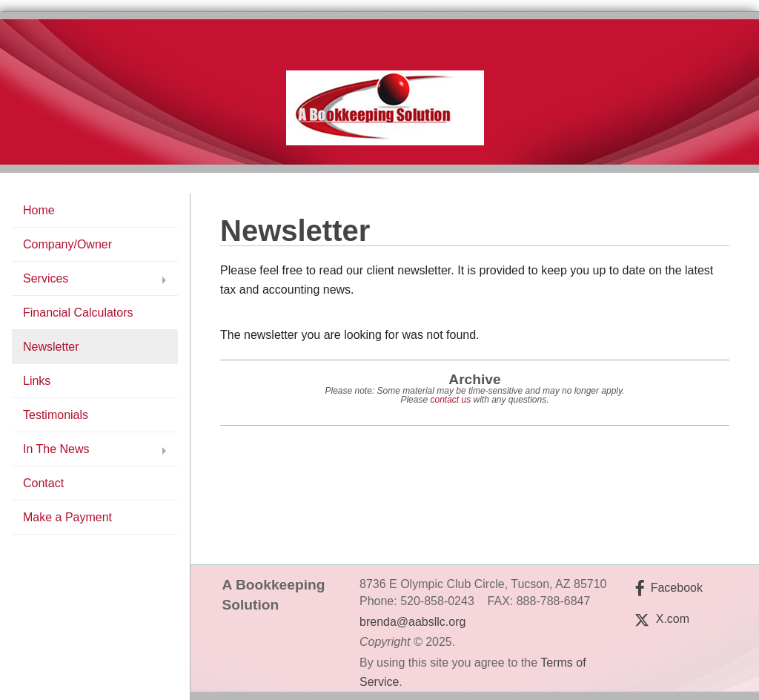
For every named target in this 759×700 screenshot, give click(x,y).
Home (39, 210)
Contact (43, 483)
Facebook (677, 588)
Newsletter (51, 347)
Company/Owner (67, 244)
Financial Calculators (78, 313)
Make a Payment (67, 517)
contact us (450, 400)
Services (46, 278)
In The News (56, 449)
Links (37, 381)
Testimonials (56, 415)
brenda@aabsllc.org (412, 622)
